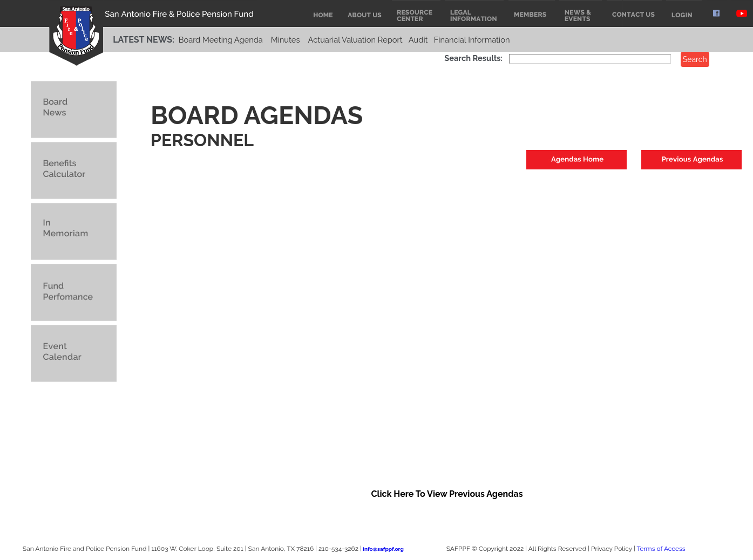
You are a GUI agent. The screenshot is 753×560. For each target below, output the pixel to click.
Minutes (286, 40)
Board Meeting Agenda (221, 40)
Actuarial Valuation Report (355, 40)
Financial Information (472, 40)
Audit (418, 40)
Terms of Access (661, 549)
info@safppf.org (383, 549)
